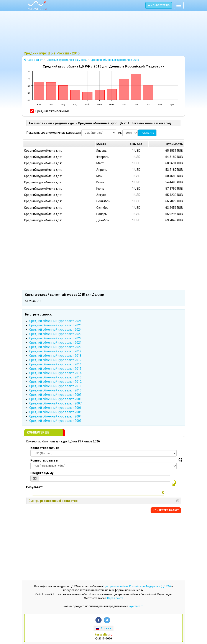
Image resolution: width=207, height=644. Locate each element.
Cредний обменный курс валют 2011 (55, 386)
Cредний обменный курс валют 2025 (55, 325)
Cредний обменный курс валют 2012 (55, 382)
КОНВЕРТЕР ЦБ (159, 5)
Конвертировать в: (44, 460)
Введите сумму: (42, 473)
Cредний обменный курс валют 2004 (55, 416)
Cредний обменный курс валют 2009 (55, 395)
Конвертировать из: (45, 448)
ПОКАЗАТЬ (147, 133)
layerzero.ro (136, 606)
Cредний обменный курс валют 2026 (55, 321)
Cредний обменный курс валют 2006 (55, 408)
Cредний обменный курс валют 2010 (55, 390)
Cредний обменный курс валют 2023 (55, 334)
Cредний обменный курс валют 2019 (55, 351)
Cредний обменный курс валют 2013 (55, 377)
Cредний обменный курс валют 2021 (55, 343)
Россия (103, 628)
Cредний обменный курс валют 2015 (55, 369)
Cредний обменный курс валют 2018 (55, 356)
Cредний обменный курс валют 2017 (55, 360)
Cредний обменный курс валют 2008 (55, 399)
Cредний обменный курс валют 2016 (55, 364)
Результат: (34, 487)
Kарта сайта (115, 598)
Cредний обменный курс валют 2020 (55, 347)
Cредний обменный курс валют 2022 (55, 338)
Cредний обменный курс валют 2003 (55, 421)
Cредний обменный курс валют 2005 (55, 412)
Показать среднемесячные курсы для (54, 133)
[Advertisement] (103, 31)
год (119, 133)
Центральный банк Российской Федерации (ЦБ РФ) (137, 586)
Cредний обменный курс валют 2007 (55, 403)
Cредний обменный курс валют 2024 (55, 330)
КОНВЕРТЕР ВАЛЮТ (166, 510)
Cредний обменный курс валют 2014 (55, 373)
